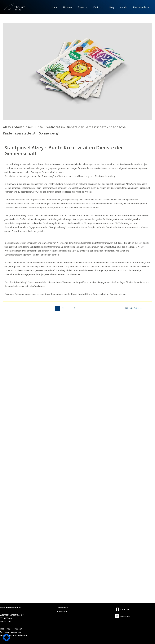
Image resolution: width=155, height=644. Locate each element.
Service (92, 7)
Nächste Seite (133, 308)
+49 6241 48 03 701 (14, 632)
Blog (117, 7)
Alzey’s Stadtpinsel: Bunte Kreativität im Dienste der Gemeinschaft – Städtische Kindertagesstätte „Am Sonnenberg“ (76, 130)
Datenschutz (63, 608)
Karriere (106, 7)
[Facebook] (123, 609)
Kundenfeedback (142, 7)
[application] (95, 7)
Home (68, 7)
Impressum (62, 611)
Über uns (79, 7)
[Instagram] (122, 616)
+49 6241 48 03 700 (14, 629)
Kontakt (127, 7)
